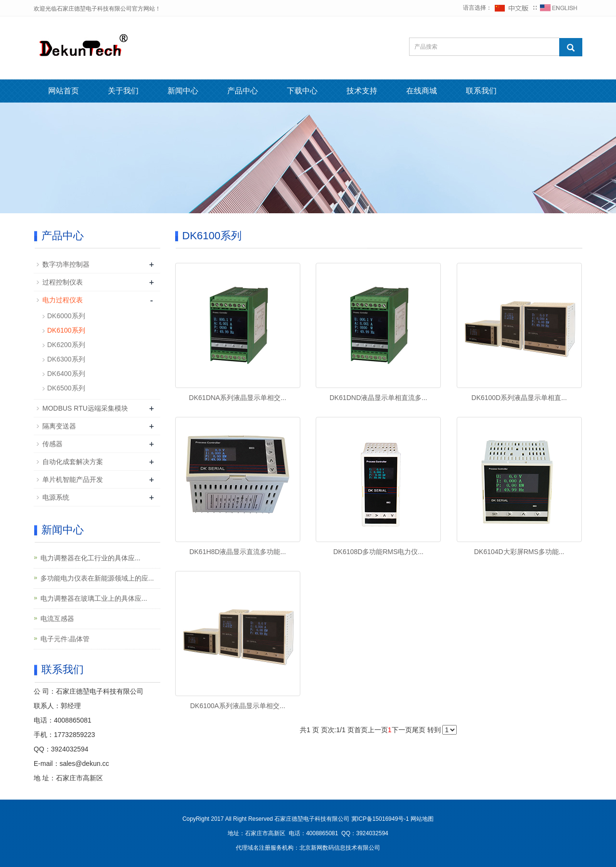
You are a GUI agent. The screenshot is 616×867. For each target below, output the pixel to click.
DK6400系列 (66, 374)
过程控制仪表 (63, 282)
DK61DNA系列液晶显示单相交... (238, 398)
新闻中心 (183, 91)
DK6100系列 (66, 330)
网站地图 (422, 819)
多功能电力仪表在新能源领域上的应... (97, 578)
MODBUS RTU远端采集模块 (85, 408)
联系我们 (481, 91)
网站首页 (64, 91)
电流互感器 (57, 619)
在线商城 (422, 91)
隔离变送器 (59, 426)
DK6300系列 (66, 359)
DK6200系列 (66, 345)
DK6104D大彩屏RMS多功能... (519, 552)
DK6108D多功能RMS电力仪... (378, 552)
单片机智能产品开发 (73, 479)
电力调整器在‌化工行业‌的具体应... (90, 558)
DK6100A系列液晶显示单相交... (238, 706)
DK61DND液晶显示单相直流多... (379, 398)
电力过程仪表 (63, 300)
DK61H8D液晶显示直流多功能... (237, 552)
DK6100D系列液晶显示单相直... (519, 398)
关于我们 (123, 91)
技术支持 (362, 91)
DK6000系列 (66, 316)
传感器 (52, 444)
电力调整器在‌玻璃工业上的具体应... (94, 598)
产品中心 (243, 91)
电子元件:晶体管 (65, 639)
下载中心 (302, 91)
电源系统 (56, 497)
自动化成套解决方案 (73, 462)
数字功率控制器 (66, 264)
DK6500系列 (66, 388)
